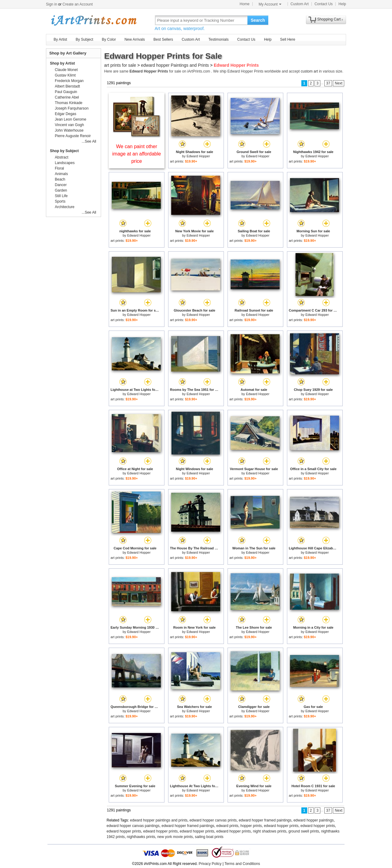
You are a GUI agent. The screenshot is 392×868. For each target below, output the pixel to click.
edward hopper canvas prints (213, 820)
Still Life (61, 196)
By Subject (84, 39)
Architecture (65, 207)
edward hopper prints (281, 826)
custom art (309, 71)
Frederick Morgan (69, 81)
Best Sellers (163, 39)
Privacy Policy (210, 864)
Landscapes (65, 163)
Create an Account (78, 4)
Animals (61, 174)
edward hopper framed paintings (265, 820)
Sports (60, 201)
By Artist (60, 39)
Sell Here (288, 39)
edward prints (227, 826)
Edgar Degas (66, 114)
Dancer (61, 185)
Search (258, 20)
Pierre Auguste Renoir (73, 136)
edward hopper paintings (313, 820)
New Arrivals (135, 39)
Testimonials (218, 39)
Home (245, 4)
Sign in (52, 4)
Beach (60, 179)
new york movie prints (175, 837)
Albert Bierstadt (67, 86)
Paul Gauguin (66, 92)
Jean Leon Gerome (71, 119)
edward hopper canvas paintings (133, 826)
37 (328, 83)
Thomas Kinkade (69, 103)
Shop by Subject (64, 151)
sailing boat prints (209, 837)
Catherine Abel (67, 97)
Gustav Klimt (65, 75)
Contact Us (324, 4)
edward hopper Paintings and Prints (175, 65)
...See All (89, 141)
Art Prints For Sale (93, 20)
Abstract (62, 157)
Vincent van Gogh (69, 125)
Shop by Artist (62, 63)
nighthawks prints (141, 837)
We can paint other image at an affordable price (137, 154)
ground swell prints (304, 831)
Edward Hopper (198, 156)
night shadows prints (270, 831)
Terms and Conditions (242, 864)
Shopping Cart (329, 19)
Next (339, 83)
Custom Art (300, 4)
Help (342, 4)
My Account (270, 4)
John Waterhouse (69, 130)
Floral (59, 168)
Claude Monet (66, 70)
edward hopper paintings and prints (159, 820)
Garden (61, 190)
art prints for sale (120, 65)
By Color (109, 39)
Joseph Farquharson (72, 108)
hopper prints (251, 826)
